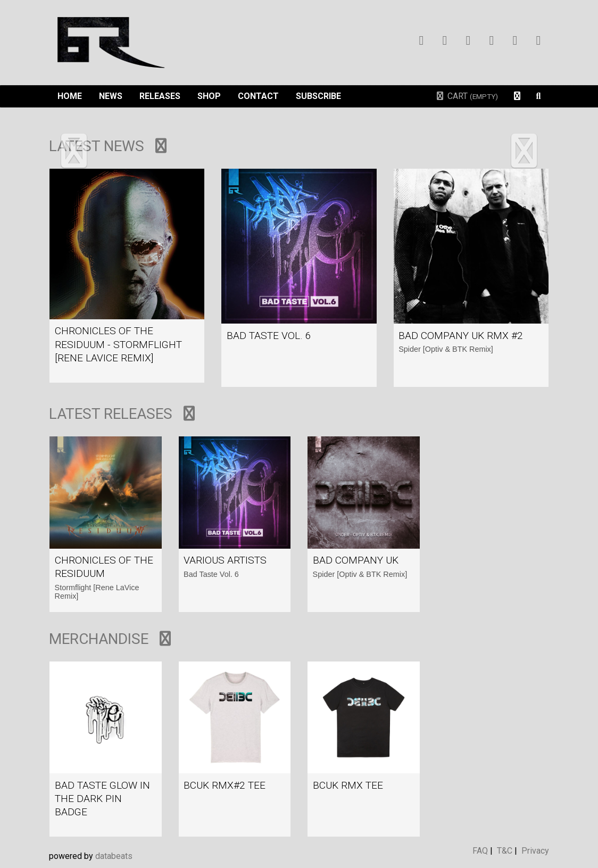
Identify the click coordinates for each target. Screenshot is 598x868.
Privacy (535, 851)
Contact (258, 96)
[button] (74, 152)
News (111, 96)
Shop (209, 96)
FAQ (480, 851)
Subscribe (318, 96)
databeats (114, 856)
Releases (160, 96)
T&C (505, 851)
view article (127, 276)
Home (70, 96)
